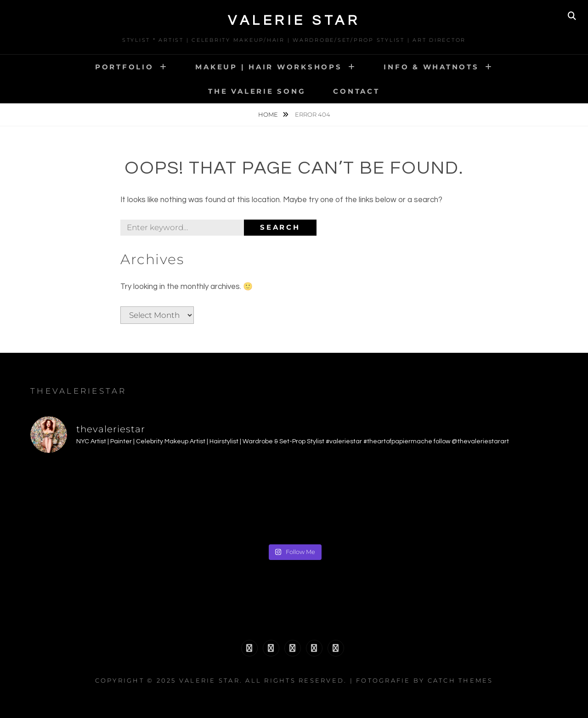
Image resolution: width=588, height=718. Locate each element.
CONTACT (356, 91)
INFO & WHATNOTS (431, 67)
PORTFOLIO (124, 67)
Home (269, 114)
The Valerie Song (257, 91)
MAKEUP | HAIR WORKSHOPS (269, 67)
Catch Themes (461, 680)
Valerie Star (294, 20)
